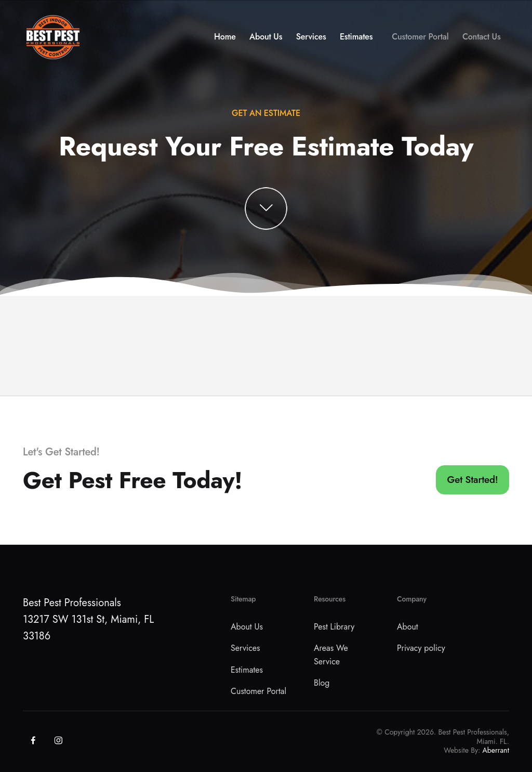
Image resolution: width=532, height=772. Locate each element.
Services (311, 40)
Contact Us (482, 40)
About (408, 627)
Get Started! (473, 480)
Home (225, 40)
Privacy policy (421, 648)
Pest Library (334, 627)
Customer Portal (420, 40)
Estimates (356, 40)
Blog (322, 683)
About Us (266, 40)
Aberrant (496, 750)
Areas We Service (331, 655)
